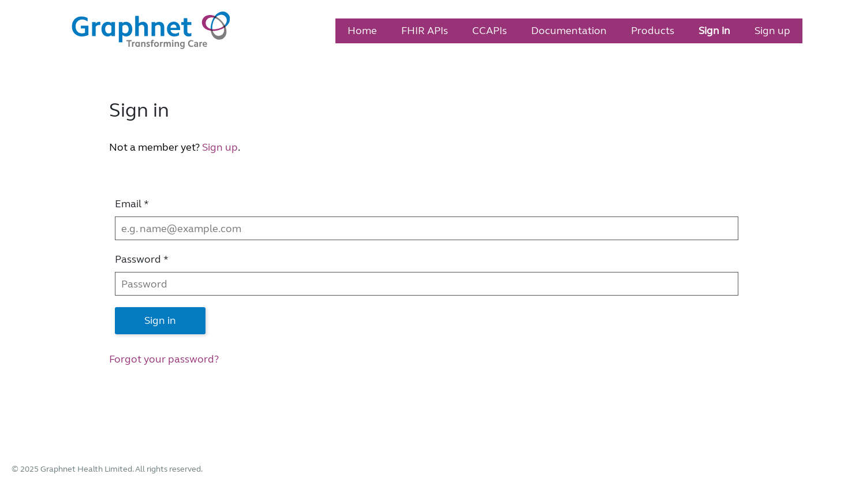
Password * (142, 259)
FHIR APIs (425, 31)
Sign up (772, 31)
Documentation (569, 31)
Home (362, 31)
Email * (132, 204)
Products (653, 31)
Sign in (714, 31)
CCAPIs (490, 31)
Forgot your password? (164, 359)
